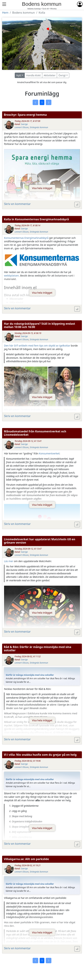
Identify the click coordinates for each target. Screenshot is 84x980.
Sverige (24, 124)
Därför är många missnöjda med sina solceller (30, 675)
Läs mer (9, 561)
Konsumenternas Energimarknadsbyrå (26, 238)
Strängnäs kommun (39, 127)
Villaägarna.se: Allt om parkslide (26, 859)
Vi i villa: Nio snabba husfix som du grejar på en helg (40, 755)
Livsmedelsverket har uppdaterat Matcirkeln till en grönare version (40, 541)
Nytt (19, 75)
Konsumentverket (49, 453)
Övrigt (62, 75)
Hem (5, 13)
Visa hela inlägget (42, 188)
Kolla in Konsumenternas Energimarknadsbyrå (36, 219)
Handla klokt (33, 75)
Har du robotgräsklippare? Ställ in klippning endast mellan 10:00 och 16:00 (39, 325)
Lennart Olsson (22, 127)
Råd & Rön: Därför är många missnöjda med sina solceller (38, 649)
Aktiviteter (50, 75)
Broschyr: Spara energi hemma (25, 115)
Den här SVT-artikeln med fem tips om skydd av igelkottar (37, 346)
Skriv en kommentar (17, 204)
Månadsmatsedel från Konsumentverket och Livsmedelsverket (35, 433)
